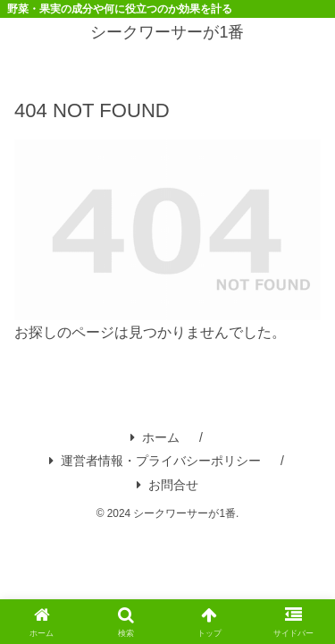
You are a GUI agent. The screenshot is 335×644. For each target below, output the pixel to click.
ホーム (155, 437)
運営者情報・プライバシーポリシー (155, 461)
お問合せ (167, 485)
